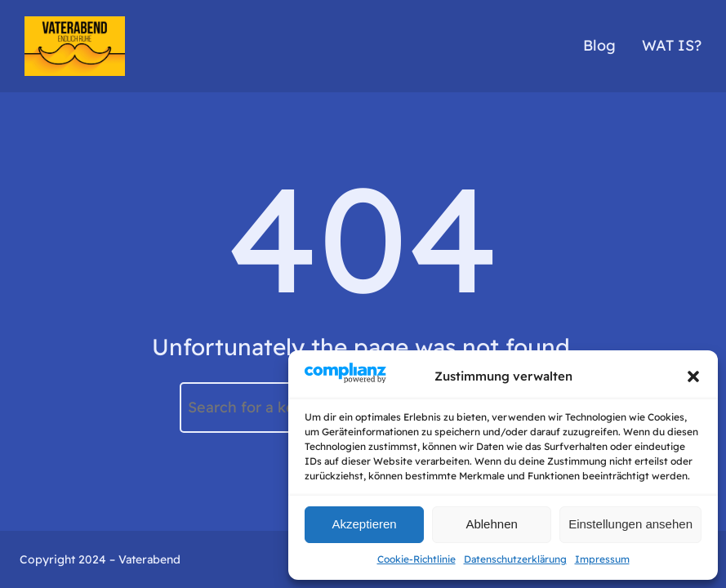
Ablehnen (491, 524)
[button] (693, 376)
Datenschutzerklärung (515, 559)
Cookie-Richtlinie (416, 559)
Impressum (602, 559)
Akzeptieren (364, 524)
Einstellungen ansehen (630, 524)
